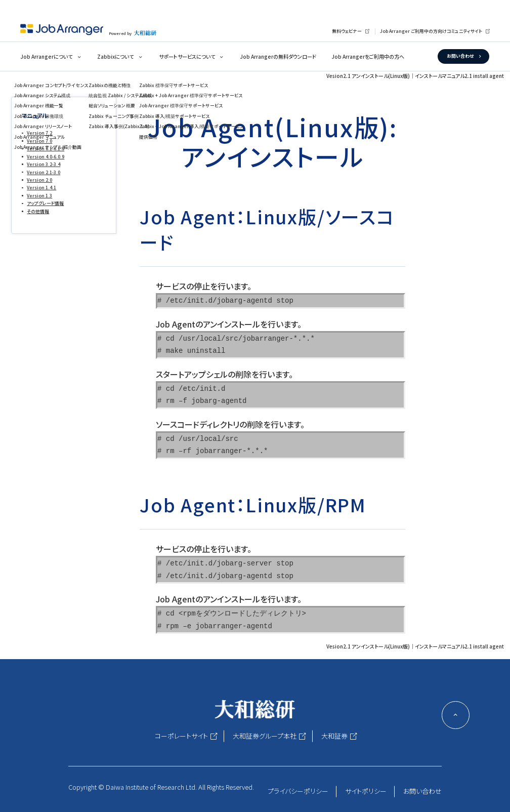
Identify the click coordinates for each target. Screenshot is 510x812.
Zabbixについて (115, 56)
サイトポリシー (366, 791)
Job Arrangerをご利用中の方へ (368, 56)
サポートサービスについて (187, 56)
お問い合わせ (460, 56)
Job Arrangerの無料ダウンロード (278, 56)
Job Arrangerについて (46, 56)
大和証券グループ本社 (265, 736)
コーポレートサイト (181, 736)
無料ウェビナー (347, 31)
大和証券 (334, 736)
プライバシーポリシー (298, 791)
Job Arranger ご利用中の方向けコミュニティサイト (431, 31)
